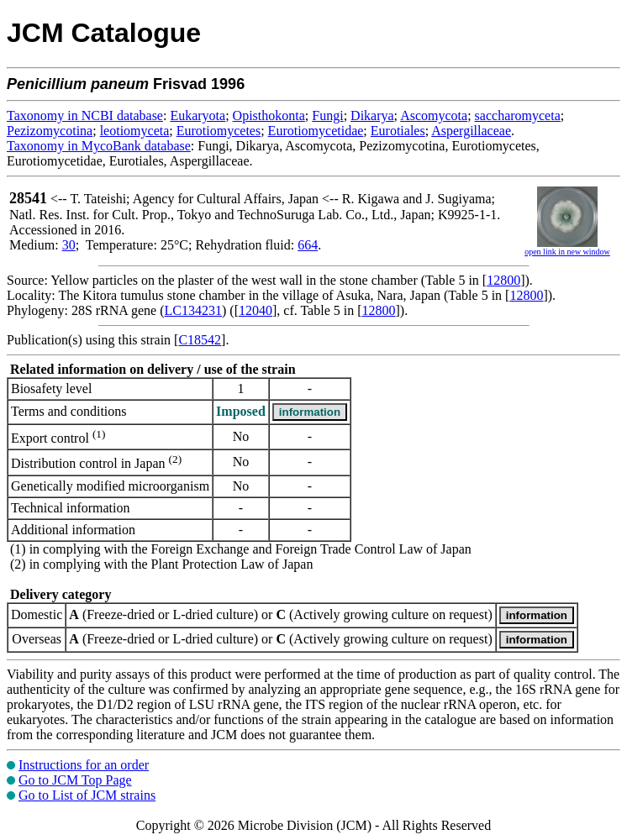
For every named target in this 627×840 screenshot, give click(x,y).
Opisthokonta (269, 115)
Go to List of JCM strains (87, 795)
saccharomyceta (518, 115)
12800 (503, 280)
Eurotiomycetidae (316, 131)
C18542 (200, 340)
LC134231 (193, 310)
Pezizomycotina (50, 131)
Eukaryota (198, 115)
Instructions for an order (84, 765)
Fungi (327, 115)
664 (308, 245)
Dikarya (372, 115)
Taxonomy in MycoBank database (99, 146)
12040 (256, 310)
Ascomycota (434, 115)
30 (69, 245)
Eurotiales (398, 131)
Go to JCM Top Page (75, 780)
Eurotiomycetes (219, 131)
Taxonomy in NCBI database (85, 115)
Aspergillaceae (471, 131)
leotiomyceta (135, 131)
